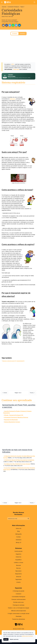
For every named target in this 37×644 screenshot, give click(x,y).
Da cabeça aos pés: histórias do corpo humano (17, 464)
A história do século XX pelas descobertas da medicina (19, 460)
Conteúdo (15, 33)
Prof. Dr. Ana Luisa (9, 16)
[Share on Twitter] (10, 25)
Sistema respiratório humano (12, 422)
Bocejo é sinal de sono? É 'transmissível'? (14, 361)
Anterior (4, 393)
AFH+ (13, 64)
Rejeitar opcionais (14, 639)
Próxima (33, 393)
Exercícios (22, 33)
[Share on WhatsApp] (13, 25)
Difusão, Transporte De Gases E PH (14, 415)
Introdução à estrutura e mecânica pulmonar (16, 417)
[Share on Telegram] (16, 25)
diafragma (13, 99)
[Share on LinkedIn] (19, 25)
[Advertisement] (18, 50)
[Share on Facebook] (7, 25)
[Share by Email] (3, 25)
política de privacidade (27, 636)
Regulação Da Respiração (11, 420)
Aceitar (6, 639)
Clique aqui (16, 69)
